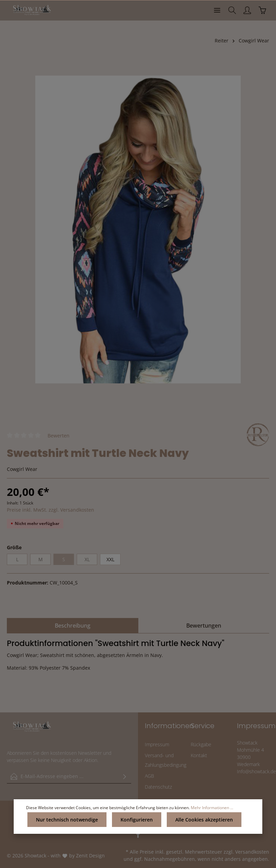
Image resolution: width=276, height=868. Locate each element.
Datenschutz (158, 787)
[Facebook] (138, 836)
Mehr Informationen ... (212, 808)
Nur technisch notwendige (67, 820)
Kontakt (199, 755)
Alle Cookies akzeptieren (204, 820)
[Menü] (217, 10)
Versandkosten (252, 852)
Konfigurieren (137, 820)
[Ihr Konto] (247, 10)
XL (87, 559)
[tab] (73, 626)
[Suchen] (232, 10)
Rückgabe (201, 744)
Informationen (169, 726)
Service (203, 726)
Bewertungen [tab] (204, 626)
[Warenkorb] (262, 10)
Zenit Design (90, 856)
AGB (149, 776)
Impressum (157, 744)
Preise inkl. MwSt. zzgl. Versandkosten (51, 510)
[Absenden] (125, 776)
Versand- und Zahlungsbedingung (166, 760)
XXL (110, 559)
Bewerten (59, 435)
